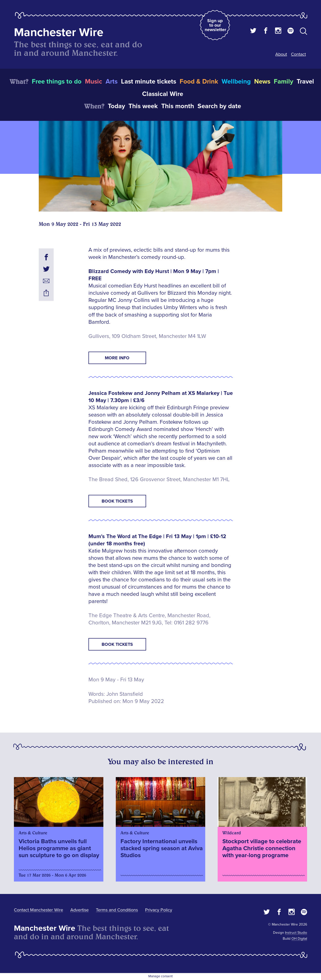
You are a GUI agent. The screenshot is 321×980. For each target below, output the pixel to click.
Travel (305, 82)
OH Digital (299, 939)
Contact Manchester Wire (39, 910)
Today (116, 106)
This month (178, 106)
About (281, 54)
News (262, 82)
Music (94, 82)
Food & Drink (199, 82)
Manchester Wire (59, 32)
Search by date (219, 106)
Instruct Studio (296, 933)
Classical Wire (163, 94)
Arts (112, 82)
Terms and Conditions (117, 910)
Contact (298, 54)
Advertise (80, 910)
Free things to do (57, 82)
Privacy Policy (159, 910)
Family (283, 82)
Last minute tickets (149, 82)
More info (117, 358)
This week (143, 106)
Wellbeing (236, 82)
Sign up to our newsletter (215, 25)
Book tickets (117, 501)
